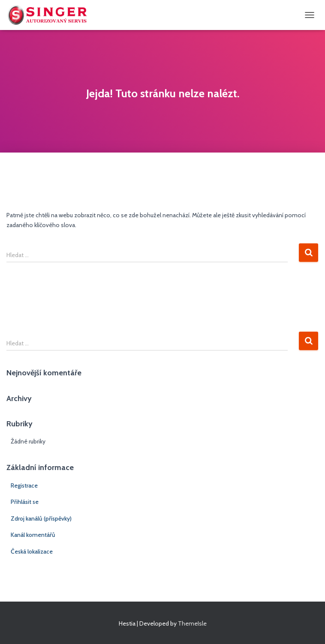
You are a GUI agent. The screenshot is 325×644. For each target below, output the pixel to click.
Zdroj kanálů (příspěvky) (41, 518)
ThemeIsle (192, 623)
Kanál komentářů (33, 535)
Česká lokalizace (32, 551)
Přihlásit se (25, 502)
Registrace (24, 485)
